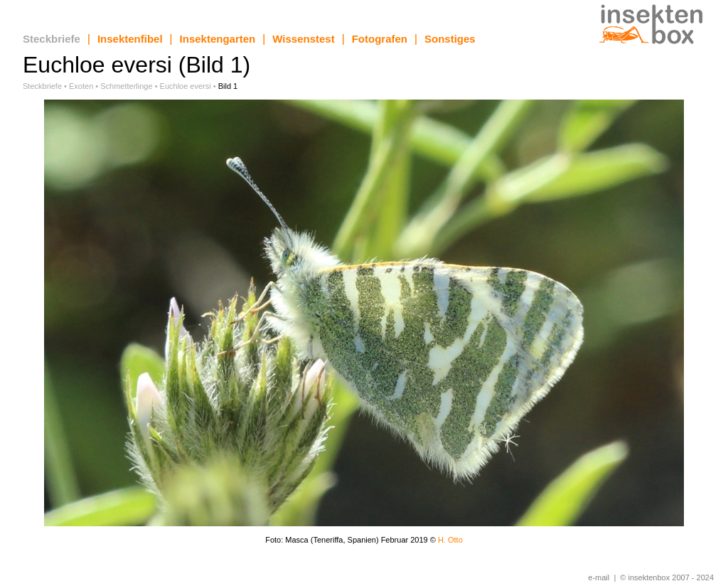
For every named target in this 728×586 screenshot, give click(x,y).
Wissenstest (303, 39)
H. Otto (450, 540)
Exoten (81, 86)
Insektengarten (218, 39)
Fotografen (380, 39)
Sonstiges (450, 39)
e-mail (599, 577)
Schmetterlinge (126, 86)
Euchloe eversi (186, 86)
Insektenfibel (130, 39)
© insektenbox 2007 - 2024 (667, 577)
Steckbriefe (52, 39)
